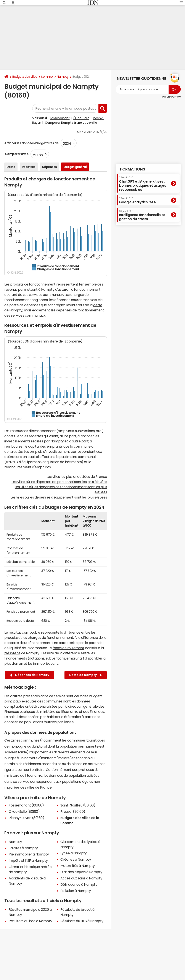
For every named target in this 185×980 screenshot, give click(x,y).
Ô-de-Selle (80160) (24, 811)
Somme (47, 77)
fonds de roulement (68, 648)
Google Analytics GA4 (137, 200)
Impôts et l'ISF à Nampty (28, 860)
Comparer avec (16, 154)
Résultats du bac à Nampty (30, 921)
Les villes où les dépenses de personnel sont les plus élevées (59, 482)
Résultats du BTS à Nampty (82, 921)
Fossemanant (60, 118)
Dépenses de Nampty (30, 675)
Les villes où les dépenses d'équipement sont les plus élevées (59, 497)
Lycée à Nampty (73, 853)
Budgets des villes (25, 77)
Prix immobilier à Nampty (29, 854)
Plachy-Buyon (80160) (26, 818)
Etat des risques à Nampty (81, 872)
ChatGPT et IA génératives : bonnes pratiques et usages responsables (143, 184)
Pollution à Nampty (76, 891)
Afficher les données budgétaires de (31, 143)
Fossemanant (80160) (26, 805)
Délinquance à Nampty (79, 884)
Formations (133, 169)
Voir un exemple (171, 97)
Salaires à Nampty (23, 848)
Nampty (63, 77)
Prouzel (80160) (73, 811)
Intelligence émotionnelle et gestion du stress (142, 215)
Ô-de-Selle (81, 118)
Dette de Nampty (86, 675)
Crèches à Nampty (76, 859)
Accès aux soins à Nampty (81, 878)
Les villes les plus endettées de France (77, 477)
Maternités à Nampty (78, 866)
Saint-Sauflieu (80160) (78, 805)
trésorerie (12, 653)
